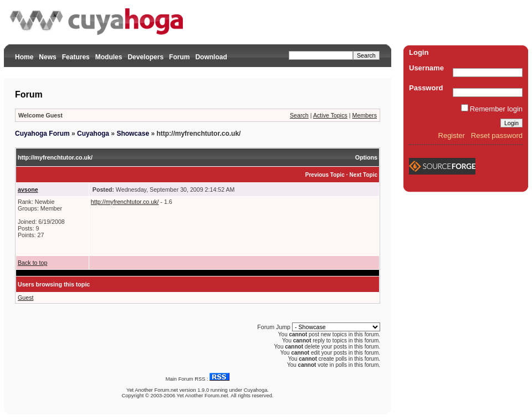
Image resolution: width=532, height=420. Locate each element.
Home (24, 57)
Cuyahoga (93, 134)
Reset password (497, 135)
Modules (109, 57)
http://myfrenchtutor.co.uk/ (125, 202)
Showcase (133, 134)
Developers (145, 57)
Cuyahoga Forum (42, 134)
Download (211, 57)
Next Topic (364, 175)
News (47, 57)
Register (452, 135)
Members (365, 115)
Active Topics (330, 115)
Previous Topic (325, 175)
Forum (179, 57)
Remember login (496, 109)
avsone (28, 189)
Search (299, 115)
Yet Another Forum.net (152, 390)
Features (76, 57)
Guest (25, 298)
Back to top (32, 263)
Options (366, 157)
